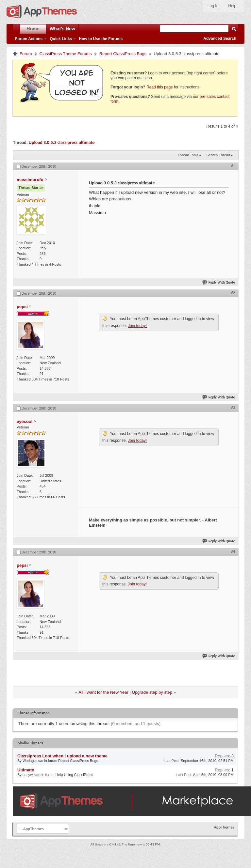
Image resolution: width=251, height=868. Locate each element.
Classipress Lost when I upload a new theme (62, 756)
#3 (233, 408)
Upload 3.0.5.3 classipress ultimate (62, 142)
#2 (233, 293)
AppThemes (224, 827)
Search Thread (218, 155)
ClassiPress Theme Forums (66, 54)
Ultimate (26, 770)
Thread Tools (188, 155)
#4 (233, 551)
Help (232, 6)
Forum (26, 54)
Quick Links (61, 39)
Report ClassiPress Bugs (123, 54)
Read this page (160, 87)
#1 (233, 166)
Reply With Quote (219, 282)
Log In (213, 6)
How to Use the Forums (101, 39)
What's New (62, 29)
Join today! (137, 326)
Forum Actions (29, 39)
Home (33, 29)
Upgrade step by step (152, 692)
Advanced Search (220, 39)
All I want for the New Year (103, 692)
